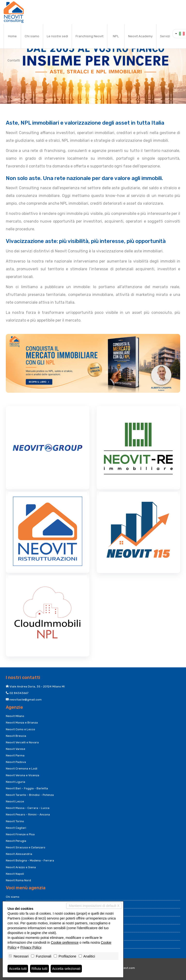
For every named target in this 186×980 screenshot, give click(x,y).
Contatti (14, 60)
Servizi (165, 36)
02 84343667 (19, 693)
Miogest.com (126, 968)
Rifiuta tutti (39, 969)
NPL (116, 36)
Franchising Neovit (89, 36)
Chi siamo (32, 36)
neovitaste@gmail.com (26, 700)
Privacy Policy (31, 947)
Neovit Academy (140, 36)
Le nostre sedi (57, 36)
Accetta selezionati (66, 969)
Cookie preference (65, 942)
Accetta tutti (18, 969)
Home (12, 36)
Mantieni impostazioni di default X (94, 906)
